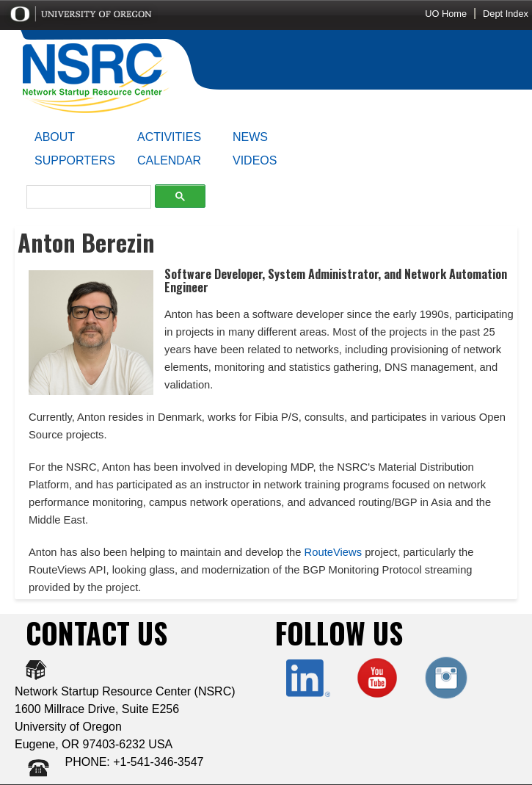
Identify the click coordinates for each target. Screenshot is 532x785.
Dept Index (506, 14)
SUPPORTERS (75, 160)
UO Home (446, 14)
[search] (85, 197)
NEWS (250, 137)
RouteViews (333, 552)
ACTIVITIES (169, 137)
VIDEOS (255, 160)
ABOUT (55, 137)
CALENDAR (169, 160)
